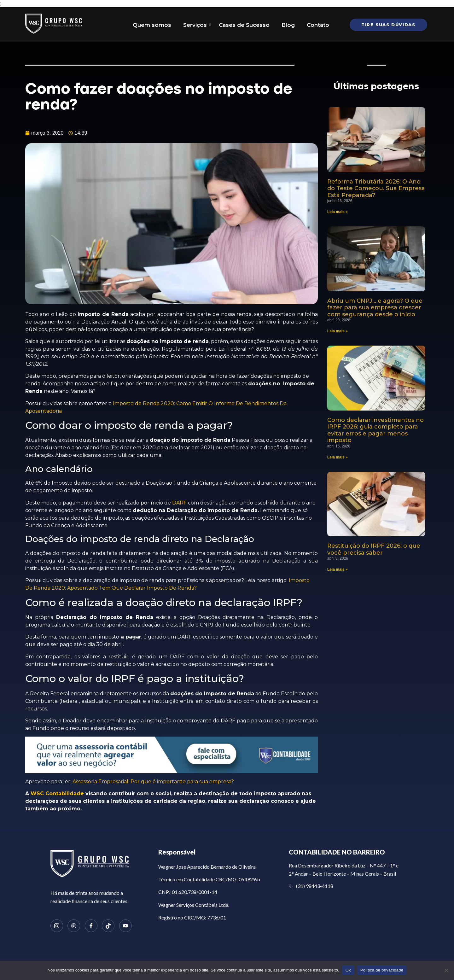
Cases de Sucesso (244, 25)
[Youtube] (125, 926)
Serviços (196, 25)
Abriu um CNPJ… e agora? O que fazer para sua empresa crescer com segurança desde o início (375, 308)
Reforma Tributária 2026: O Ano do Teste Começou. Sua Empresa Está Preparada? (376, 188)
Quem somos (152, 25)
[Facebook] (91, 926)
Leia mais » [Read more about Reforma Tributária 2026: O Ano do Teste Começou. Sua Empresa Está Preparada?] (338, 212)
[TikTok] (108, 926)
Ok (348, 970)
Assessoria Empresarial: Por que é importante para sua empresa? (153, 782)
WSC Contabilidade (57, 793)
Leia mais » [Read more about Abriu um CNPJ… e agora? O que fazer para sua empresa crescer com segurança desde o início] (338, 331)
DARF (179, 503)
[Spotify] (74, 926)
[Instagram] (57, 926)
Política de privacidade (382, 970)
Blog (288, 25)
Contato (318, 25)
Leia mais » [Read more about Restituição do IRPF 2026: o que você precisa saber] (338, 569)
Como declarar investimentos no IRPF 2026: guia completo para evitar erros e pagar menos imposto (375, 430)
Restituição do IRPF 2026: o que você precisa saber (374, 549)
